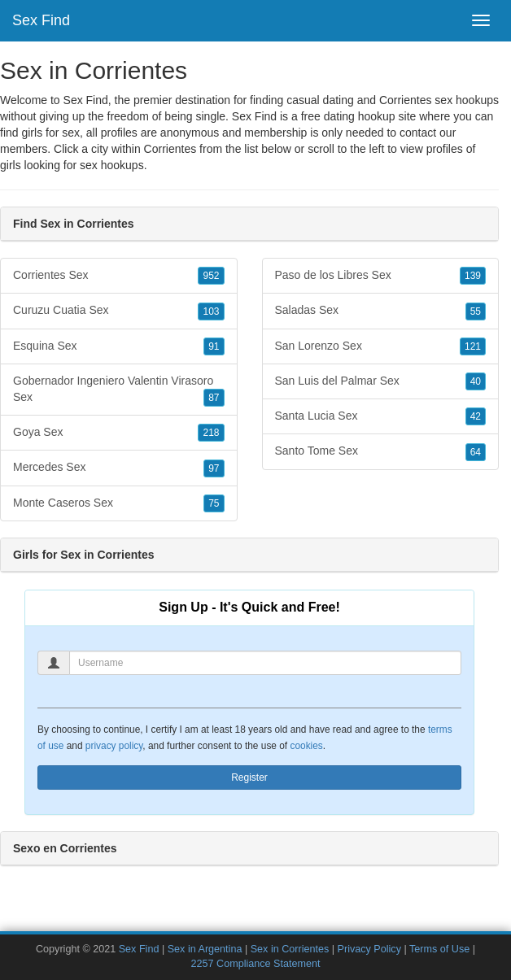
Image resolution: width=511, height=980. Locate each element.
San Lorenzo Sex (381, 346)
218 (211, 433)
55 (476, 311)
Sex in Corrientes (290, 949)
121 (473, 346)
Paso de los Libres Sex (381, 276)
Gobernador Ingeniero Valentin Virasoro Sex (119, 390)
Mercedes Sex (119, 468)
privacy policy (114, 746)
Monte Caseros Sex (119, 503)
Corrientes (170, 149)
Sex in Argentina (205, 949)
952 (211, 276)
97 (214, 468)
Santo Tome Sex (381, 451)
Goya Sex (119, 433)
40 (476, 381)
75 (214, 503)
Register (249, 777)
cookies (306, 746)
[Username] (265, 663)
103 (211, 311)
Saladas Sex (381, 311)
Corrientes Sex (119, 276)
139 (473, 276)
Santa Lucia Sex (381, 416)
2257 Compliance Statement (256, 964)
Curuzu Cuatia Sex (119, 311)
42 (476, 416)
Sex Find (41, 20)
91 (214, 346)
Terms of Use (439, 949)
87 (214, 398)
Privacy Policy (369, 949)
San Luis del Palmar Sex (381, 381)
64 (476, 452)
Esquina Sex (119, 346)
